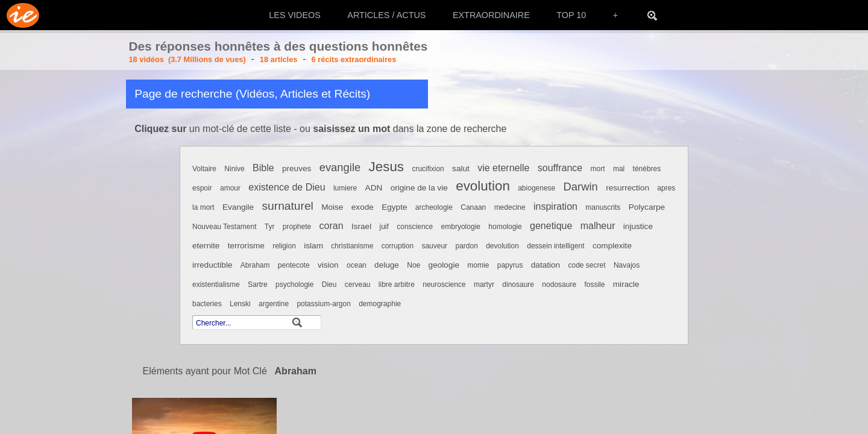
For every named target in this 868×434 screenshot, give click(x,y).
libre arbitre (397, 285)
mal (619, 169)
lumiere (345, 188)
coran (332, 226)
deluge (387, 265)
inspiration (555, 206)
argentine (274, 304)
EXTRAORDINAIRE (491, 15)
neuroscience (444, 285)
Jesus (387, 167)
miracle (626, 284)
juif (384, 227)
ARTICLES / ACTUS (386, 15)
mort (598, 169)
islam (313, 246)
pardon (466, 246)
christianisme (352, 246)
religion (284, 246)
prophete (297, 227)
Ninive (234, 169)
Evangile (238, 207)
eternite (206, 246)
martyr (484, 285)
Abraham (255, 265)
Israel (361, 226)
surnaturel (288, 206)
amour (230, 188)
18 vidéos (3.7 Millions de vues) (187, 59)
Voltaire (204, 169)
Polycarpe (647, 207)
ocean (357, 265)
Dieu (329, 285)
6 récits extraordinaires (354, 59)
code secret (587, 265)
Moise (332, 207)
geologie (444, 265)
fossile (594, 285)
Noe (414, 265)
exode (363, 207)
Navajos (627, 265)
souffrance (560, 168)
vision (328, 265)
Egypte (394, 207)
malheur (598, 226)
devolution (502, 246)
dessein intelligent (555, 246)
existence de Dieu (287, 187)
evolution (483, 186)
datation (546, 265)
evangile (340, 167)
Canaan (473, 207)
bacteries (207, 304)
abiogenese (536, 188)
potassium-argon (323, 304)
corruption (398, 246)
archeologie (434, 207)
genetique (551, 226)
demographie (380, 304)
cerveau (358, 285)
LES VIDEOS (295, 15)
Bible (263, 168)
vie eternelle (503, 168)
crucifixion (428, 169)
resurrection (627, 188)
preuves (297, 168)
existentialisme (216, 285)
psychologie (294, 285)
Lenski (240, 304)
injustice (638, 226)
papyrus (510, 265)
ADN (374, 188)
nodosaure (559, 285)
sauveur (434, 246)
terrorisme (246, 246)
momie (478, 265)
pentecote (294, 265)
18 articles (279, 59)
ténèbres (647, 169)
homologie (505, 227)
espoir (202, 188)
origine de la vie (419, 188)
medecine (510, 207)
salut (461, 168)
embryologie (461, 227)
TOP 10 (571, 15)
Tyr (270, 227)
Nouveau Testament (225, 227)
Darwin (581, 187)
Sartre (258, 285)
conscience (415, 227)
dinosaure (518, 285)
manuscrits (603, 207)
